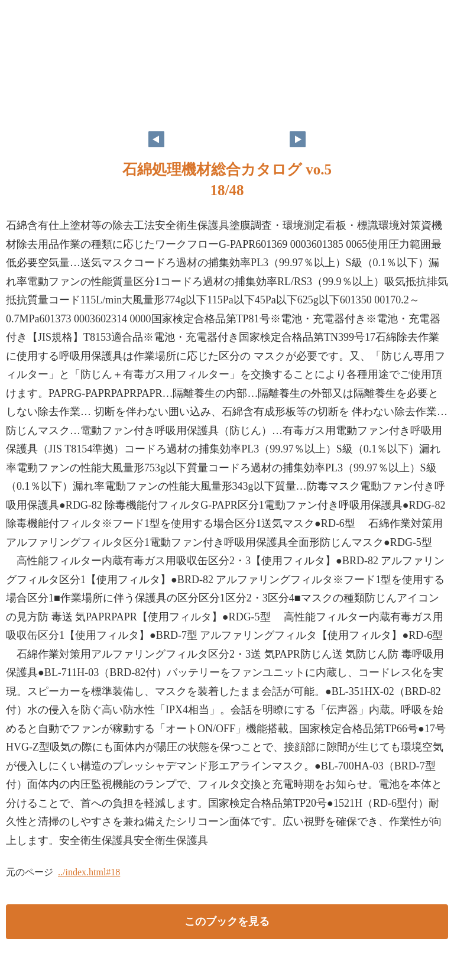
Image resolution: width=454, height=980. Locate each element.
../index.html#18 (89, 872)
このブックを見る (227, 921)
